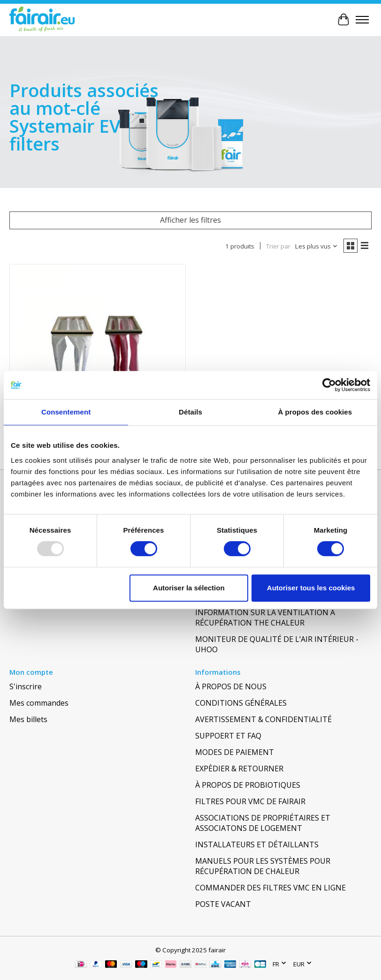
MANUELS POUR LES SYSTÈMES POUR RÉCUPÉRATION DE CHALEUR (263, 866)
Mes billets (28, 719)
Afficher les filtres (190, 220)
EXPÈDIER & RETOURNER (239, 769)
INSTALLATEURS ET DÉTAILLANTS (257, 844)
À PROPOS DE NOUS (231, 686)
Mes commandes (39, 703)
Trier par (278, 246)
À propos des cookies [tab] (315, 412)
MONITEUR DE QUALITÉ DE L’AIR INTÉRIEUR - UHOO (277, 644)
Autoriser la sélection (189, 588)
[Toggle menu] (362, 20)
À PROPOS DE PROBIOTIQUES (248, 785)
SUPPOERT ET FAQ (228, 736)
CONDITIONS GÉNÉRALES (241, 703)
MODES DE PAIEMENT (235, 752)
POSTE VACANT (223, 904)
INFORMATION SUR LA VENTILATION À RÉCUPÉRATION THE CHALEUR (265, 618)
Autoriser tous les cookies (311, 588)
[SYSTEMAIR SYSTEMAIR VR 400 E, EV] (98, 352)
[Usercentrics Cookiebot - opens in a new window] (329, 385)
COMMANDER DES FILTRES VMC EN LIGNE (271, 888)
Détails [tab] (190, 412)
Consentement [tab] (66, 412)
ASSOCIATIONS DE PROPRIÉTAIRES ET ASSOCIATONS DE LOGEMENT (263, 823)
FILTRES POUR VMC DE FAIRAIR (250, 801)
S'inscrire (26, 686)
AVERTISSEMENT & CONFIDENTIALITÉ (263, 719)
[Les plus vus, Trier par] (316, 246)
